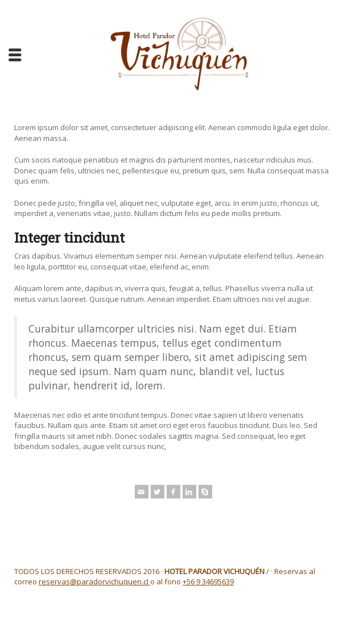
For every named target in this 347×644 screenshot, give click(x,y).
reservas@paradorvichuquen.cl (94, 581)
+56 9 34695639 (208, 581)
